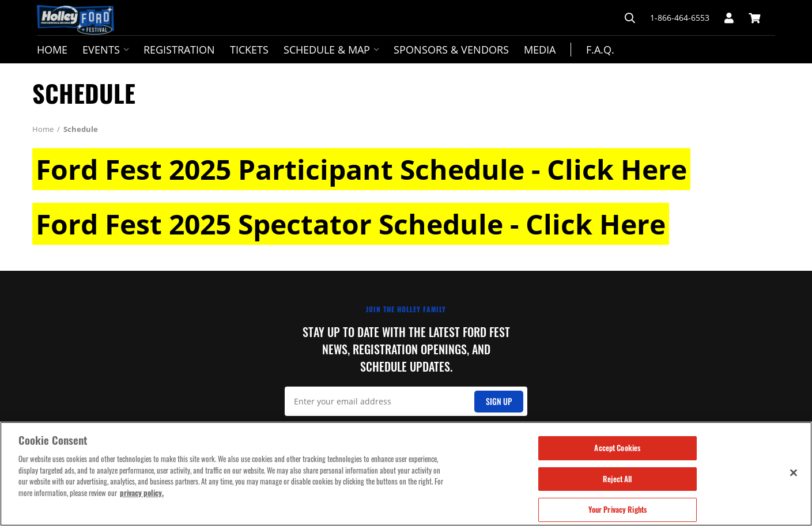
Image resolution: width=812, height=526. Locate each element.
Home (52, 50)
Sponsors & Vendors (451, 50)
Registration (179, 50)
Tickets (249, 50)
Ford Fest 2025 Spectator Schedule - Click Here (351, 224)
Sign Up (499, 401)
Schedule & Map (331, 50)
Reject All (617, 479)
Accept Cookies (617, 448)
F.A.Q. (600, 50)
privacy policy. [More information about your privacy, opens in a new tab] (142, 493)
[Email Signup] (406, 401)
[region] (406, 474)
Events (105, 50)
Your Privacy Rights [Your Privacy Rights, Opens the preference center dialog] (618, 509)
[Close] (794, 472)
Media (540, 50)
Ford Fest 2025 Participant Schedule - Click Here (361, 169)
